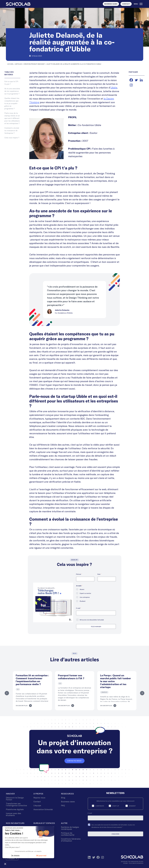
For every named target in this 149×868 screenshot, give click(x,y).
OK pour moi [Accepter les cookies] (41, 856)
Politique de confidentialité (68, 834)
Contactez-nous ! (75, 761)
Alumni (82, 589)
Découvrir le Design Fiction (15, 799)
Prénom (79, 574)
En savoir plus (22, 706)
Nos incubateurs (15, 823)
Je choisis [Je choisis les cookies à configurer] (15, 856)
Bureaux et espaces (44, 823)
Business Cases (111, 4)
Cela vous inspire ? (12, 138)
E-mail (79, 608)
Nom (99, 574)
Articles (19, 64)
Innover (10, 794)
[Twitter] (136, 80)
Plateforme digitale (15, 809)
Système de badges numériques (70, 828)
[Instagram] (131, 85)
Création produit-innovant (34, 64)
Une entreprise (85, 597)
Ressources (67, 794)
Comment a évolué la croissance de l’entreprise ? (12, 130)
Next (143, 693)
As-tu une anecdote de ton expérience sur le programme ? (12, 91)
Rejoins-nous (39, 798)
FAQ (63, 805)
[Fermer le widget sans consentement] (14, 828)
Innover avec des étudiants (13, 814)
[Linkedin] (141, 80)
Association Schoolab (43, 809)
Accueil (10, 64)
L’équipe (37, 805)
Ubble (114, 87)
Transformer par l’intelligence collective (16, 804)
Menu (138, 4)
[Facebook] (131, 80)
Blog (63, 798)
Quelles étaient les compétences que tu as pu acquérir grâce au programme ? (12, 103)
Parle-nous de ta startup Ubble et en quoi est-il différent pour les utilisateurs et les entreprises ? (12, 118)
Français (11, 858)
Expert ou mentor (85, 593)
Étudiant (83, 601)
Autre (64, 823)
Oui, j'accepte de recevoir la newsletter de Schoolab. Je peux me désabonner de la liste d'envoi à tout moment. (113, 826)
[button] (5, 864)
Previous (7, 693)
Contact (126, 4)
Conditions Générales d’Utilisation (71, 840)
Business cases (68, 801)
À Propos (38, 794)
